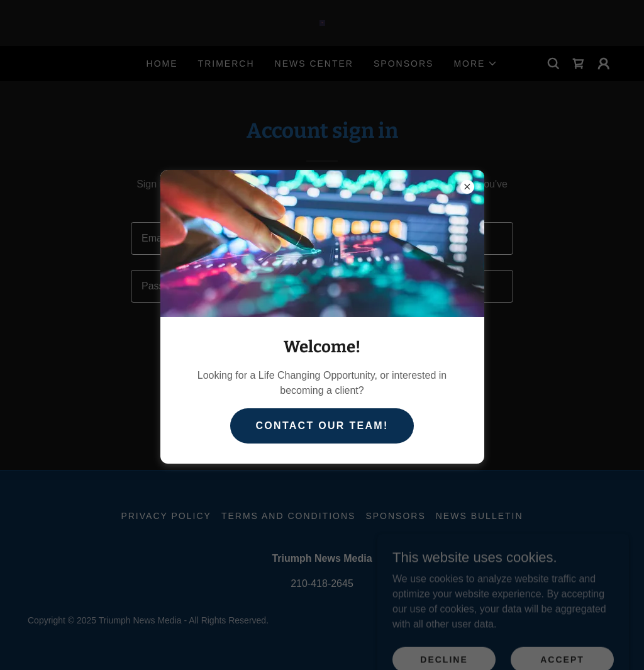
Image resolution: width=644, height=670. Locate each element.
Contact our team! (322, 426)
